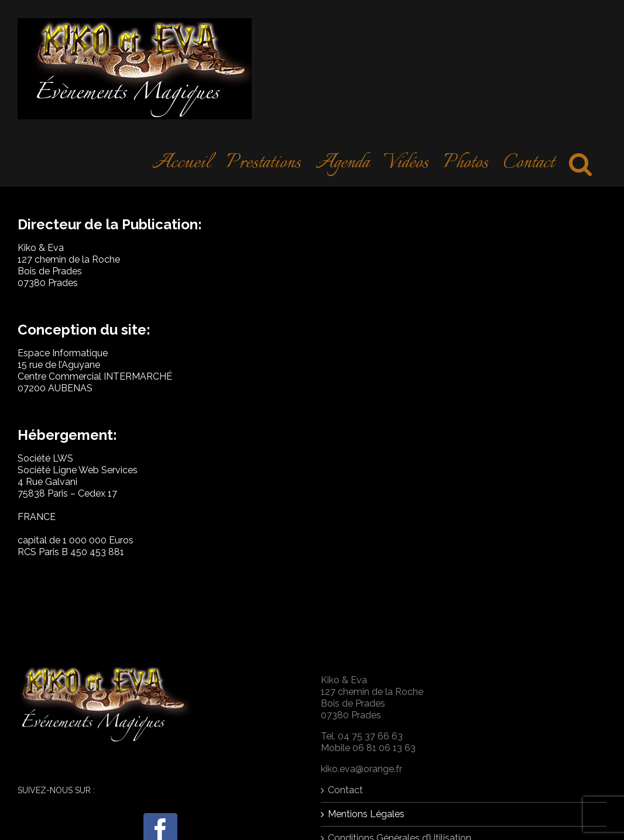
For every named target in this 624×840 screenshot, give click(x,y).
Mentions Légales (366, 814)
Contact (345, 790)
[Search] (580, 162)
